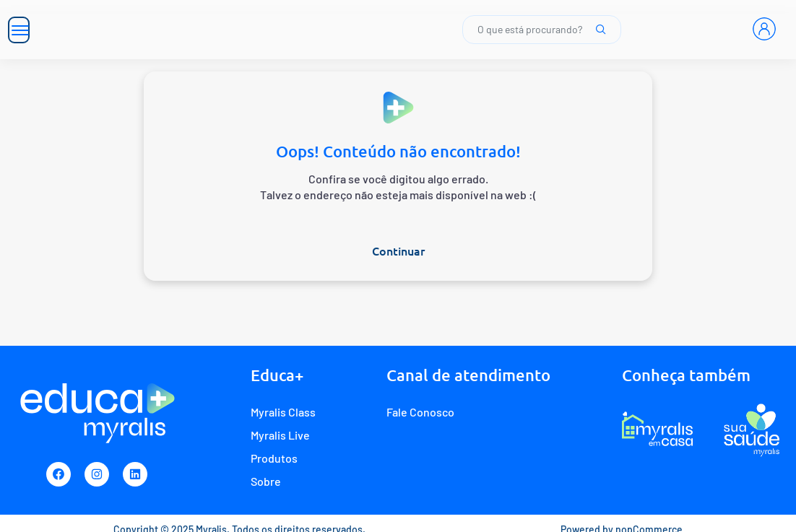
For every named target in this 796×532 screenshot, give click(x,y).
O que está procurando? (542, 29)
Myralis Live (280, 435)
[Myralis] (194, 30)
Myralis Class (283, 412)
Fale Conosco (420, 412)
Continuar (398, 250)
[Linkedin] (135, 474)
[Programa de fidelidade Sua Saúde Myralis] (752, 429)
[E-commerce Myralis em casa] (657, 429)
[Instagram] (97, 474)
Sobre (266, 481)
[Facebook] (59, 474)
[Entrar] (764, 29)
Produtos (274, 458)
